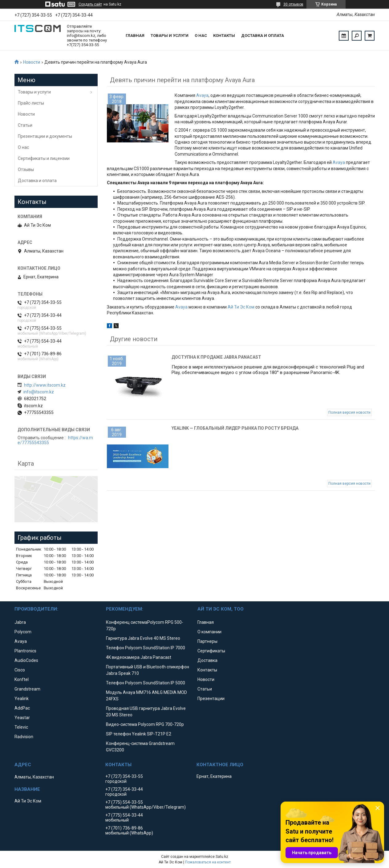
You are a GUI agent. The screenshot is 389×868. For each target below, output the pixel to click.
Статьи (25, 125)
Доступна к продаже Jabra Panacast (216, 357)
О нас (201, 36)
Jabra (20, 622)
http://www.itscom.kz (45, 385)
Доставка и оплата (263, 36)
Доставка (207, 660)
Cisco (20, 670)
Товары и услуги (170, 36)
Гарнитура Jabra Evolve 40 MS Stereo (143, 638)
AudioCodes (26, 660)
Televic (21, 727)
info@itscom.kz (39, 392)
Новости (32, 62)
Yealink (22, 699)
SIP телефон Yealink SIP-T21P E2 (139, 734)
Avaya (202, 95)
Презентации (211, 699)
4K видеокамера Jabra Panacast (139, 657)
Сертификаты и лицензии (44, 158)
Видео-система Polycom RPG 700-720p (145, 724)
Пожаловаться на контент (208, 862)
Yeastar (22, 718)
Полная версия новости (349, 412)
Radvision (24, 737)
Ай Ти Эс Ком (241, 307)
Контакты (224, 36)
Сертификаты (211, 651)
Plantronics (25, 651)
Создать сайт (90, 4)
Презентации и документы (45, 136)
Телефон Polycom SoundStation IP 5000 (146, 683)
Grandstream (27, 689)
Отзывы (26, 169)
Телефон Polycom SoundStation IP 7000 (146, 648)
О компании (209, 632)
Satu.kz (222, 857)
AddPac (22, 708)
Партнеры (207, 641)
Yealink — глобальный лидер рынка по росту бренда (235, 428)
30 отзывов (293, 4)
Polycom (23, 632)
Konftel (22, 679)
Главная (135, 36)
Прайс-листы (31, 103)
